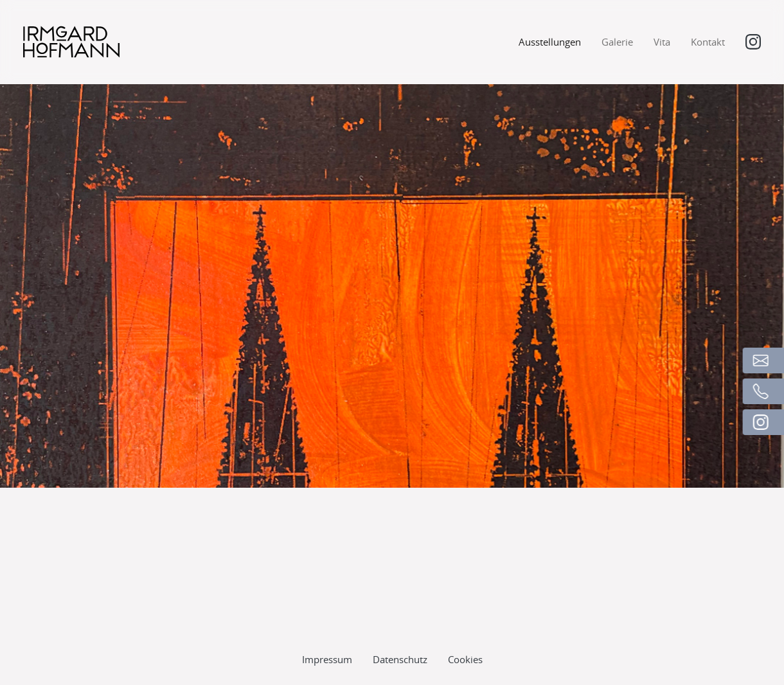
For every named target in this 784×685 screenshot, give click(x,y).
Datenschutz (400, 632)
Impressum (327, 632)
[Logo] (71, 42)
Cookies (465, 632)
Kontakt (708, 42)
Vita (662, 42)
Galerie (617, 42)
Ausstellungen (550, 42)
